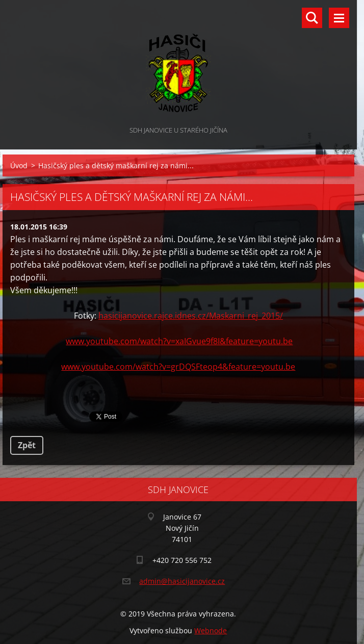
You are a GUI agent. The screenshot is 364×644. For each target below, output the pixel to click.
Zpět (27, 445)
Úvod (19, 165)
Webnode (211, 630)
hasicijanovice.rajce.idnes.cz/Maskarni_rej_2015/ (191, 316)
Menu (339, 18)
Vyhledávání (312, 18)
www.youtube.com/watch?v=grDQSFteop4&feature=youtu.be (178, 367)
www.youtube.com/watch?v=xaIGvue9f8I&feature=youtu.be (179, 341)
